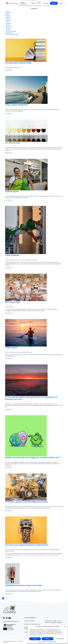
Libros (8, 22)
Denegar (48, 639)
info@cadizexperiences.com (11, 621)
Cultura (8, 16)
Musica (8, 25)
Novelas (8, 30)
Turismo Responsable (12, 35)
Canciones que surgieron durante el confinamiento (27, 545)
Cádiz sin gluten (12, 191)
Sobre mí (39, 3)
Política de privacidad (52, 642)
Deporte (8, 17)
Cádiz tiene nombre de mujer (32, 624)
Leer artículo (9, 70)
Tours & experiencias (24, 3)
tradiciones (9, 33)
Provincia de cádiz (11, 31)
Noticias (46, 3)
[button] (65, 626)
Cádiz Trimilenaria (29, 621)
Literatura (9, 23)
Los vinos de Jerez (13, 143)
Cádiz (7, 14)
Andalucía (9, 12)
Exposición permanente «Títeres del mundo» (24, 585)
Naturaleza (9, 27)
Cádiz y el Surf (11, 348)
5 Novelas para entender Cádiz (18, 63)
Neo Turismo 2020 (13, 302)
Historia (8, 20)
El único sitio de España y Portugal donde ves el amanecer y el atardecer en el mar (31, 398)
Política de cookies (42, 642)
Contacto (54, 3)
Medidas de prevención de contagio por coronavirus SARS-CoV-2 (33, 458)
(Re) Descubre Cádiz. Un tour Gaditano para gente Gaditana (54, 622)
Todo (7, 11)
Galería (33, 3)
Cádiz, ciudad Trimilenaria (16, 105)
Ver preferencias (60, 639)
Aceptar (35, 639)
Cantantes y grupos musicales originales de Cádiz (26, 502)
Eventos (8, 19)
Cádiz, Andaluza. (12, 255)
